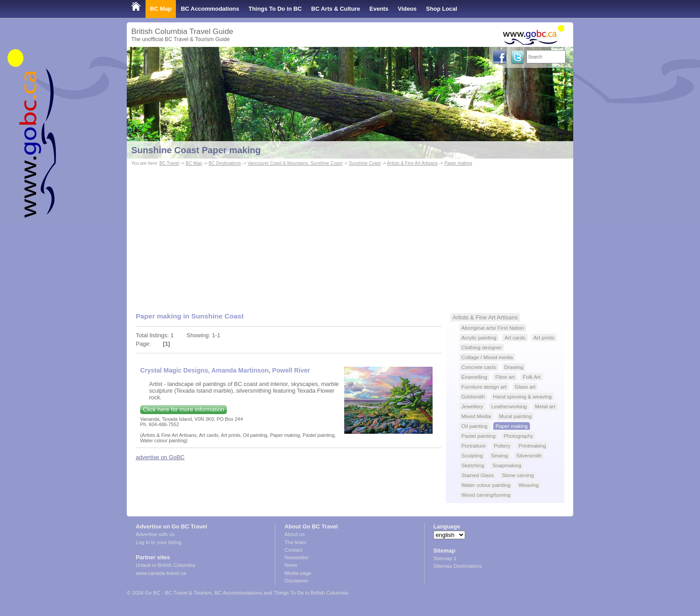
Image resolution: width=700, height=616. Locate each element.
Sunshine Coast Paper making (196, 150)
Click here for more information (183, 409)
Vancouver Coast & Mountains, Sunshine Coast (295, 163)
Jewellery (473, 406)
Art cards (515, 337)
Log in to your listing (158, 542)
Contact (293, 550)
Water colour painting (486, 485)
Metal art (545, 406)
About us (294, 534)
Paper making (458, 163)
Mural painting (515, 416)
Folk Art (532, 377)
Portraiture (474, 446)
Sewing (500, 455)
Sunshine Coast (365, 163)
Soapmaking (507, 465)
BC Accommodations (210, 9)
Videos (407, 9)
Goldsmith (473, 396)
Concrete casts (479, 367)
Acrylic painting (479, 337)
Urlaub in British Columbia (165, 565)
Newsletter (296, 557)
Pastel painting (479, 436)
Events (379, 9)
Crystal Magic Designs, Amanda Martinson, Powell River (225, 370)
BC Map (161, 9)
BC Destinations (225, 163)
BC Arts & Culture (336, 9)
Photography (518, 436)
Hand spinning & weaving (522, 396)
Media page (298, 573)
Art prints (544, 337)
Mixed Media (476, 416)
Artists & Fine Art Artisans (412, 163)
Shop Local (442, 9)
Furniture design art (484, 387)
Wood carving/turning (486, 495)
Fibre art (505, 377)
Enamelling (475, 377)
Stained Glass (478, 475)
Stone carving (518, 475)
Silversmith (529, 455)
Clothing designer (482, 347)
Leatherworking (509, 406)
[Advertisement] (350, 235)
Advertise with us (155, 534)
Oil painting (475, 426)
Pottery (502, 446)
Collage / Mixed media (487, 357)
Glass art (525, 387)
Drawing (514, 367)
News (291, 565)
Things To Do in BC (275, 9)
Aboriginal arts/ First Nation (493, 328)
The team (295, 542)
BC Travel (169, 163)
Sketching (473, 465)
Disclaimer (296, 581)
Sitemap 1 (445, 558)
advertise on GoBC (160, 457)
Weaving (528, 485)
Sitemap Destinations (458, 566)
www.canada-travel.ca (161, 573)
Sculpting (472, 455)
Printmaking (532, 446)
